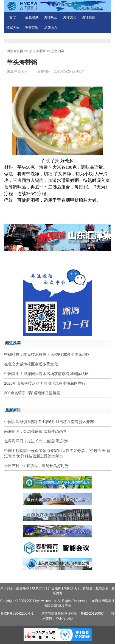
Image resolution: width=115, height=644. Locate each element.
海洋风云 (51, 17)
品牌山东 (51, 28)
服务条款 (23, 588)
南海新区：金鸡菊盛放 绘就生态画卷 (35, 431)
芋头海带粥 (37, 51)
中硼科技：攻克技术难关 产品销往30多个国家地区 (47, 354)
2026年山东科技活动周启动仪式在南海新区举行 (45, 383)
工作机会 (86, 588)
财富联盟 (32, 28)
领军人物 (13, 28)
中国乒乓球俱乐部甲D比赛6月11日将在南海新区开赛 (49, 422)
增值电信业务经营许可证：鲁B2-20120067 (72, 614)
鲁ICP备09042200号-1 (17, 614)
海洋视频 (89, 17)
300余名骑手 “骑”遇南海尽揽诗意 (32, 393)
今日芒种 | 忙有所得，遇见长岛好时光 (36, 466)
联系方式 (39, 588)
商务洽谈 (70, 588)
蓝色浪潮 (32, 17)
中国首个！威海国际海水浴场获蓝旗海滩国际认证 (46, 374)
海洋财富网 (15, 51)
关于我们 (7, 588)
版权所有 (102, 588)
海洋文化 (70, 17)
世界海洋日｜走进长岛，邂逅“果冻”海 (36, 441)
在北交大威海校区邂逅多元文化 (31, 364)
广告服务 (55, 588)
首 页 (13, 17)
